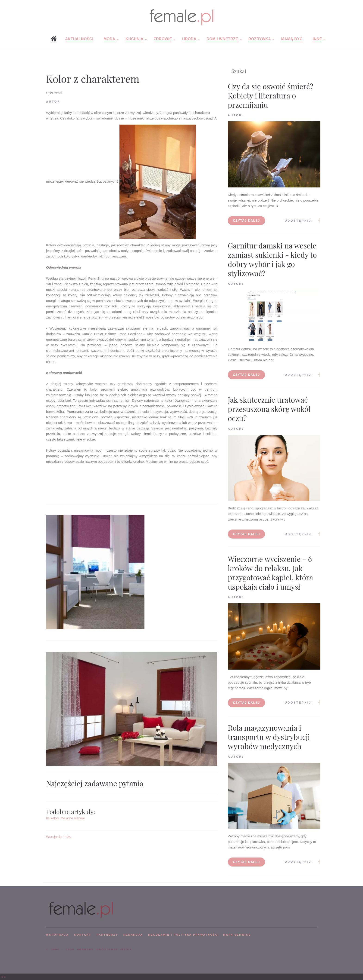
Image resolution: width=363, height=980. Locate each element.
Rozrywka (260, 39)
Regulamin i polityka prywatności (184, 935)
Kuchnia (134, 39)
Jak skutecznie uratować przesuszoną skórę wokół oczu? (269, 409)
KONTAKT (83, 935)
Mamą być (292, 39)
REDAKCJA (133, 935)
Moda (109, 39)
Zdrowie (163, 39)
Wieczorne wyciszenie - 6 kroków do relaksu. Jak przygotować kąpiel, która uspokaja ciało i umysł (270, 573)
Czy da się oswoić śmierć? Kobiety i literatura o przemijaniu (271, 95)
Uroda (189, 39)
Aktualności (79, 39)
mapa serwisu (237, 935)
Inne (317, 39)
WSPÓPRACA (57, 935)
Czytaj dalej (246, 220)
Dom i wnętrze (222, 39)
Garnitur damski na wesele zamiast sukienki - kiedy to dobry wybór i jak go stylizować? (272, 259)
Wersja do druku (59, 837)
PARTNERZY (107, 935)
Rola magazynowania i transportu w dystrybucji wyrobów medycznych (269, 737)
